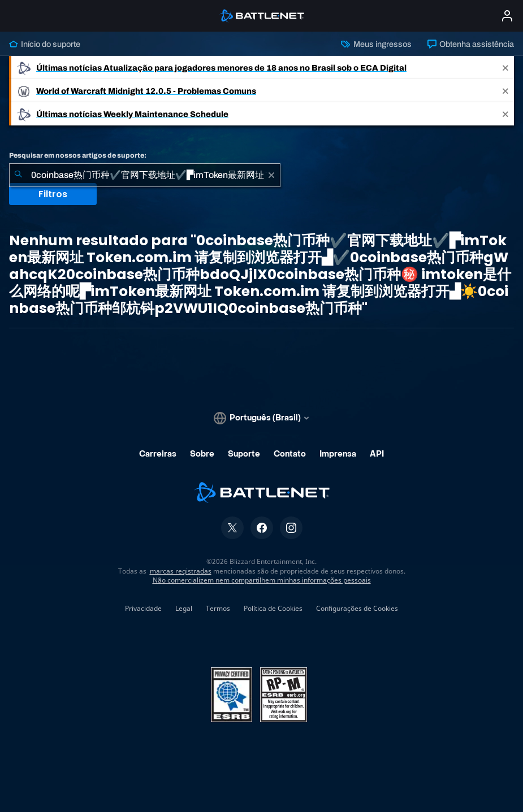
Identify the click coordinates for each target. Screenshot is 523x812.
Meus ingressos (376, 44)
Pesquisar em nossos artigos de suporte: (78, 155)
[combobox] (145, 175)
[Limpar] (271, 175)
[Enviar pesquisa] (18, 175)
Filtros (53, 194)
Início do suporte (45, 44)
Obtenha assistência (471, 44)
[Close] (505, 68)
